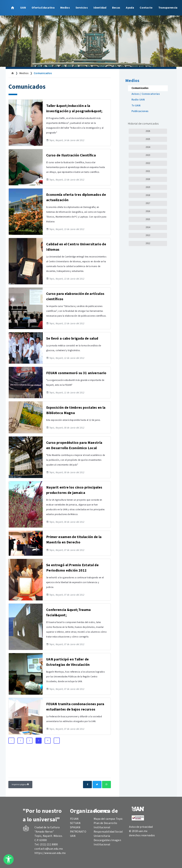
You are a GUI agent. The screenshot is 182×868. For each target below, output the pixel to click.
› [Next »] (57, 741)
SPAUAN (75, 827)
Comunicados (43, 73)
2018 (148, 195)
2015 (148, 219)
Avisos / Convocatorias (146, 94)
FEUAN (74, 819)
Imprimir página (20, 785)
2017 (148, 203)
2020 (148, 179)
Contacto (146, 8)
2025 (148, 139)
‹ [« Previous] (11, 741)
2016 (148, 211)
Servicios (82, 8)
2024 (148, 147)
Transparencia (168, 8)
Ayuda (130, 8)
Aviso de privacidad (141, 827)
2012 (148, 243)
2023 (148, 155)
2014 (148, 227)
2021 (148, 171)
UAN (23, 8)
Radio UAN (138, 100)
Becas (116, 8)
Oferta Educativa (43, 8)
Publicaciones (140, 111)
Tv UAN (136, 106)
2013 (148, 235)
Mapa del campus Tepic (108, 819)
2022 (148, 163)
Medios (65, 8)
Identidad (100, 8)
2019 (148, 187)
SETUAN (75, 823)
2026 (148, 131)
